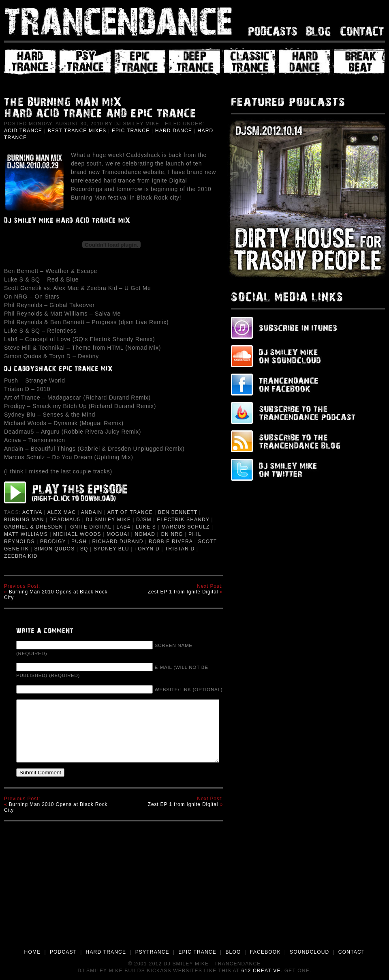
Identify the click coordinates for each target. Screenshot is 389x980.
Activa (32, 512)
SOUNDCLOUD (309, 952)
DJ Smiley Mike (108, 520)
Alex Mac (62, 512)
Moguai (118, 534)
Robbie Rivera (171, 542)
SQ (84, 549)
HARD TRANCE (106, 952)
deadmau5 (65, 520)
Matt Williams (26, 534)
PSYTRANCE (152, 952)
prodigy (53, 542)
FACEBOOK (265, 952)
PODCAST (63, 952)
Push (79, 542)
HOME (33, 952)
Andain (92, 512)
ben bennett (178, 512)
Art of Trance (130, 512)
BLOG (233, 952)
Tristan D (180, 549)
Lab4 (124, 527)
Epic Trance (131, 131)
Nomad (145, 534)
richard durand (118, 542)
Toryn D (147, 549)
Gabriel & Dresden (33, 527)
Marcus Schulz (185, 527)
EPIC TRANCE (197, 952)
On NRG (172, 534)
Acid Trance (23, 131)
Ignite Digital (90, 527)
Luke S (146, 527)
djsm (144, 520)
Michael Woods (77, 534)
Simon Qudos (54, 549)
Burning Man (24, 520)
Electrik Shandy (183, 520)
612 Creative (261, 971)
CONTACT (352, 952)
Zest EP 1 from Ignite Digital (183, 592)
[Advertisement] (195, 887)
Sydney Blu (111, 549)
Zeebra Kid (21, 556)
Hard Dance (174, 131)
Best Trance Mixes (77, 131)
